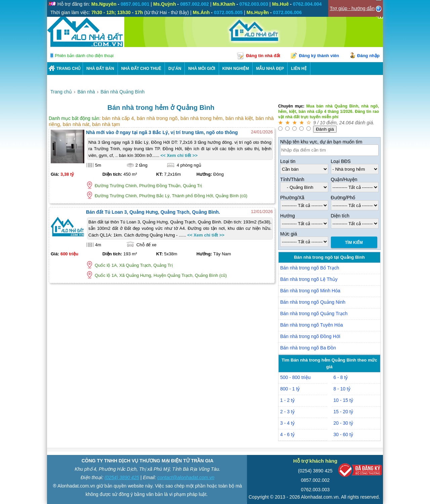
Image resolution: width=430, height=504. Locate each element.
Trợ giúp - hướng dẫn (352, 8)
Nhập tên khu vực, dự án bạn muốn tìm (321, 142)
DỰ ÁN (175, 69)
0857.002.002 (315, 480)
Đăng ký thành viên (319, 56)
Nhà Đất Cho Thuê (141, 69)
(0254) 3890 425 (122, 477)
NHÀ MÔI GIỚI (202, 69)
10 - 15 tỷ (343, 400)
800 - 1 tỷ (290, 389)
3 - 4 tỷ (287, 423)
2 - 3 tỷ (287, 412)
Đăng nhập (368, 56)
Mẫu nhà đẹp (270, 69)
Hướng (288, 216)
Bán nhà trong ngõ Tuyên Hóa (312, 325)
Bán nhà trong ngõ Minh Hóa (310, 291)
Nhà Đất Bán (100, 69)
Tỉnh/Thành (292, 179)
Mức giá (289, 234)
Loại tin (288, 161)
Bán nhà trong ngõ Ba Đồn (308, 348)
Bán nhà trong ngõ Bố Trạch (310, 268)
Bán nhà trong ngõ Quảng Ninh (313, 302)
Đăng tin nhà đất (263, 56)
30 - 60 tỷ (343, 434)
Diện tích (340, 216)
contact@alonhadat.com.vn (186, 477)
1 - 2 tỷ (287, 400)
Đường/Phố (343, 198)
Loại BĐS (341, 161)
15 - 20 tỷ (343, 412)
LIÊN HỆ (299, 69)
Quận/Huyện (344, 179)
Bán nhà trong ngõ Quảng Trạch (314, 313)
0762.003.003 (315, 490)
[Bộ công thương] (360, 472)
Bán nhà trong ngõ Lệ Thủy (309, 279)
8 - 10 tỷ (342, 389)
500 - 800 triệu (295, 377)
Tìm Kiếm (354, 243)
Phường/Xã (292, 198)
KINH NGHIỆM (236, 69)
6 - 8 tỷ (341, 377)
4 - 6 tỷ (287, 434)
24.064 (347, 123)
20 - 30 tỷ (343, 423)
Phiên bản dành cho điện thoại (84, 56)
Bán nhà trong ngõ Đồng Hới (310, 336)
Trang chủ (69, 69)
